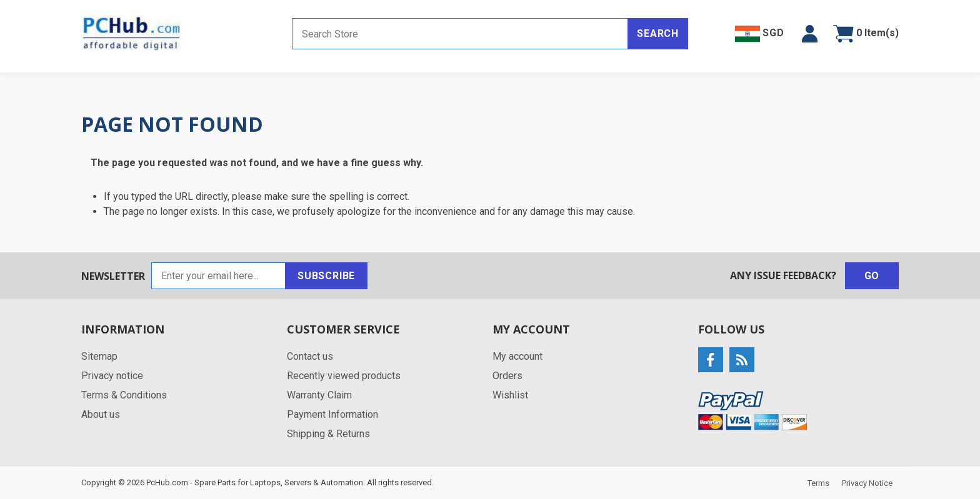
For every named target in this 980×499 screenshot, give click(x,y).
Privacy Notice (867, 483)
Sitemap (99, 356)
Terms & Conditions (124, 395)
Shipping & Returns (328, 434)
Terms (818, 483)
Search (658, 33)
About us (101, 414)
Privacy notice (112, 376)
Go (872, 276)
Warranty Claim (319, 395)
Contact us (310, 356)
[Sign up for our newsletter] (218, 276)
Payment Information (332, 414)
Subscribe (326, 276)
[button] (810, 34)
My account (517, 356)
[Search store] (460, 34)
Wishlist (510, 395)
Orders (507, 376)
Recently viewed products (344, 376)
